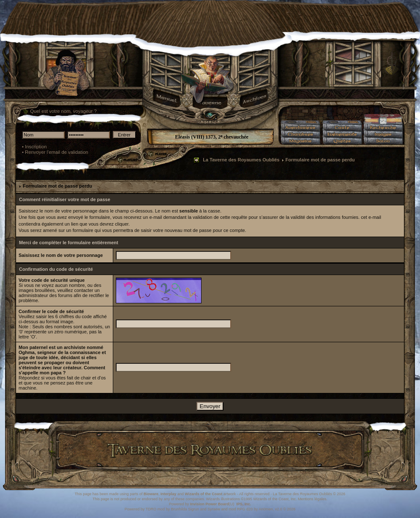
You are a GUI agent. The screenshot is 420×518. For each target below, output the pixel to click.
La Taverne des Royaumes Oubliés (241, 160)
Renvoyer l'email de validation (57, 152)
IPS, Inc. (244, 504)
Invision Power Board (210, 504)
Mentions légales (312, 499)
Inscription (36, 147)
